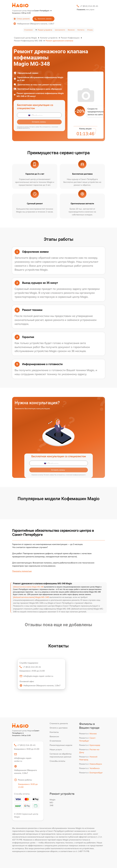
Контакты (81, 30)
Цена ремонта (60, 30)
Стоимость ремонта (59, 723)
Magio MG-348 (52, 802)
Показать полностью (22, 571)
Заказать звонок (43, 19)
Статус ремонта (22, 19)
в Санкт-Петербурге (42, 11)
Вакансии (71, 30)
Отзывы (90, 30)
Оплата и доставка (59, 728)
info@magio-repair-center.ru (23, 758)
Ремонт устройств (45, 30)
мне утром (85, 10)
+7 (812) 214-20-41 (89, 6)
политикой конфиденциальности (76, 475)
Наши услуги (56, 749)
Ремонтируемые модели (61, 745)
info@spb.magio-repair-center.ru (36, 676)
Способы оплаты (57, 761)
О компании (28, 30)
